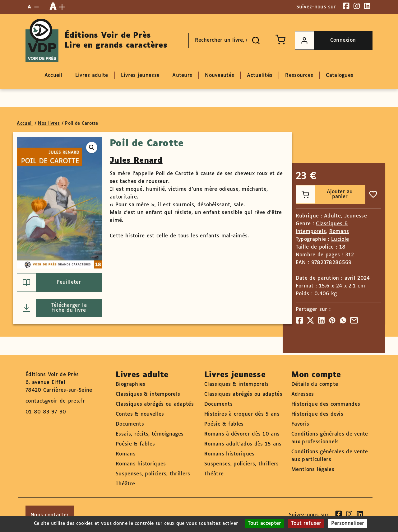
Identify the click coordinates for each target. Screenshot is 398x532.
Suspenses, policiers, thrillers (153, 474)
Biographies (130, 384)
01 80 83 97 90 (46, 412)
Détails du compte (315, 384)
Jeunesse (356, 216)
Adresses (303, 394)
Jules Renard (136, 161)
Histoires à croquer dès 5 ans (242, 414)
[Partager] (300, 320)
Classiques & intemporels (148, 394)
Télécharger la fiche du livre (52, 308)
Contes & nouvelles (140, 414)
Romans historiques (141, 464)
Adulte (332, 216)
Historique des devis (317, 414)
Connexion (325, 40)
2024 (363, 278)
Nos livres (49, 124)
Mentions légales (313, 470)
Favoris (300, 424)
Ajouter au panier (324, 194)
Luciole (340, 239)
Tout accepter (264, 523)
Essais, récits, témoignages (150, 434)
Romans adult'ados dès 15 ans (243, 444)
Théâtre (125, 484)
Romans (339, 232)
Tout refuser (306, 523)
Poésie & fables (135, 444)
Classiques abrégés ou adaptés (155, 404)
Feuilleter (49, 282)
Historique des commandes (326, 404)
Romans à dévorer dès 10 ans (242, 434)
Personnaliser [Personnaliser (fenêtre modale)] (348, 523)
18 (342, 247)
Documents (130, 424)
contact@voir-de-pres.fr (55, 401)
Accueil (25, 124)
